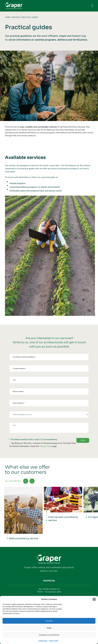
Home (8, 17)
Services (16, 17)
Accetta (49, 621)
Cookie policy (43, 641)
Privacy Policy (54, 641)
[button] (94, 599)
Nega (49, 628)
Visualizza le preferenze (49, 635)
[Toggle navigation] (92, 6)
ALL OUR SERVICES (13, 481)
